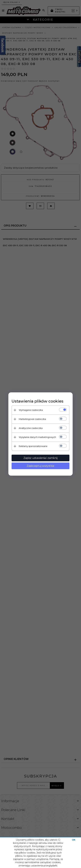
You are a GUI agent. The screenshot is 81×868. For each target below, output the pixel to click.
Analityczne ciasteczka (31, 428)
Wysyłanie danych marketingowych (37, 437)
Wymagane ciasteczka (31, 410)
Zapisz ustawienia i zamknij (40, 458)
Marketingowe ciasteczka (32, 419)
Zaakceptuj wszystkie (40, 466)
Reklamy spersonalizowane (33, 446)
